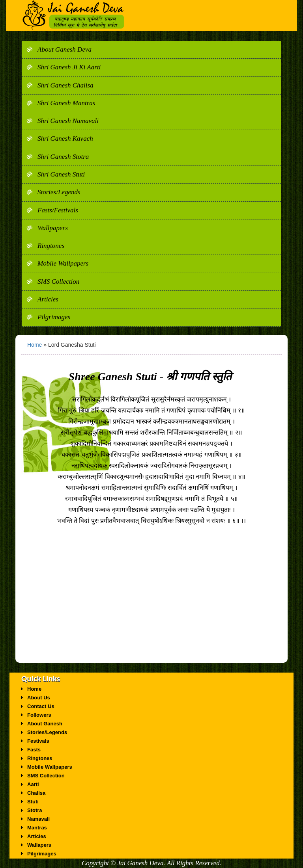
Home (35, 345)
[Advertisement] (151, 608)
